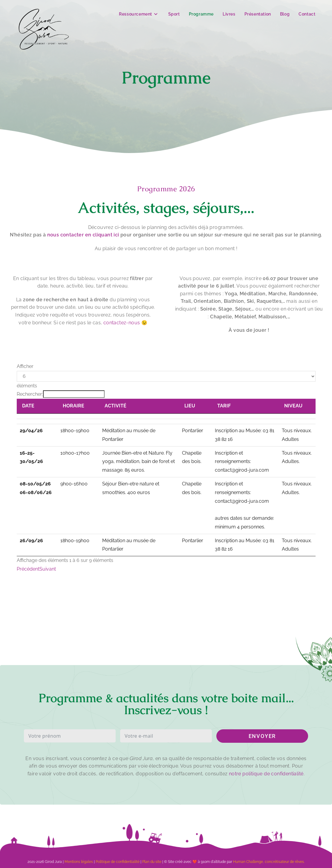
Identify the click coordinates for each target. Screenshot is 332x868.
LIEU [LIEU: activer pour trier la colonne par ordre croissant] (190, 406)
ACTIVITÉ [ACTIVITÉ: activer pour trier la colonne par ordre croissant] (115, 406)
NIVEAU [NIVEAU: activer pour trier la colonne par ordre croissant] (293, 406)
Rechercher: (61, 394)
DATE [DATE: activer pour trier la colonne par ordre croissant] (28, 406)
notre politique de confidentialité (266, 774)
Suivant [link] (48, 569)
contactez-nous (122, 323)
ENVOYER (262, 736)
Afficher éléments (166, 376)
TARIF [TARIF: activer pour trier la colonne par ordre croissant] (224, 406)
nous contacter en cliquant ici (83, 235)
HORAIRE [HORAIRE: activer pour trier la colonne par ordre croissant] (74, 406)
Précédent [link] (28, 569)
